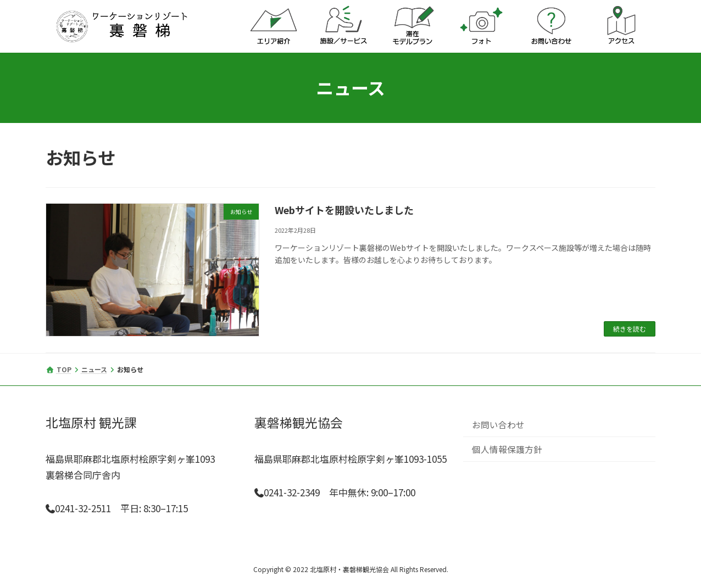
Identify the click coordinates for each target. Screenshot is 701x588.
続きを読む (630, 329)
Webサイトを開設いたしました (344, 210)
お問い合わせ (498, 424)
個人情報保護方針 (507, 449)
